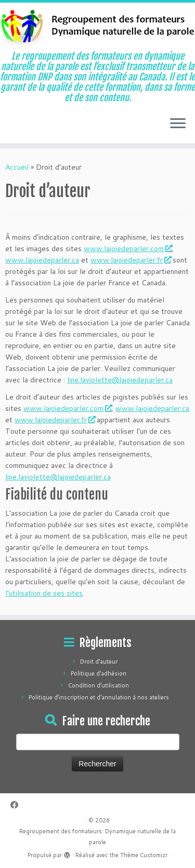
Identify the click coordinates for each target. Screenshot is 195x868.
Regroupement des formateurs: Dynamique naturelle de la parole (97, 837)
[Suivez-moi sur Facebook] (17, 805)
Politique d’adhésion (99, 673)
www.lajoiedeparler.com (128, 249)
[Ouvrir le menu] (178, 125)
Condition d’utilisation (99, 685)
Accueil (17, 167)
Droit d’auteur (99, 662)
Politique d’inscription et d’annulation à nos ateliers (99, 697)
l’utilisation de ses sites (44, 593)
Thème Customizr (144, 855)
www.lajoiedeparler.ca (42, 260)
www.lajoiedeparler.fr (131, 260)
